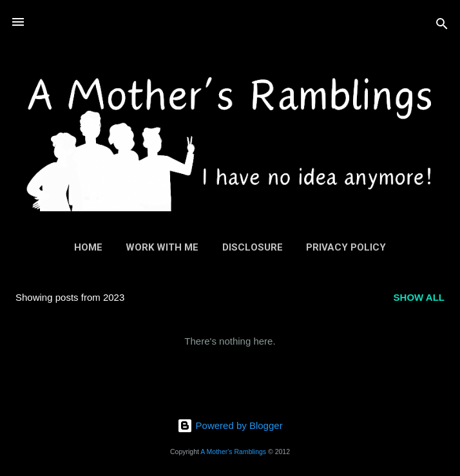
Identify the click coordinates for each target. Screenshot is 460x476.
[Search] (442, 26)
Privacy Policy (346, 247)
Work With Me (162, 247)
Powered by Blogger (230, 425)
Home (88, 247)
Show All (419, 297)
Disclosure (253, 247)
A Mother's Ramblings (233, 452)
